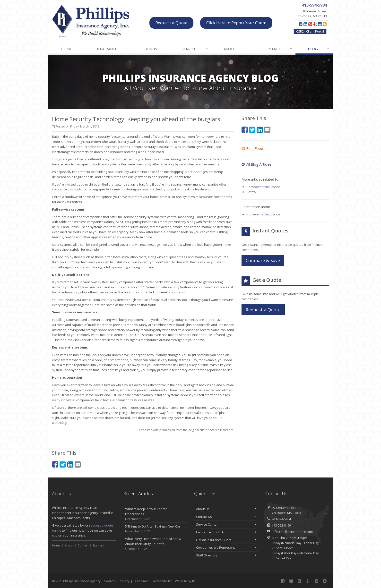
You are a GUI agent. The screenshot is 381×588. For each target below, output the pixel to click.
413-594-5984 (281, 519)
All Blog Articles (257, 164)
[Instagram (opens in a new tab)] (320, 24)
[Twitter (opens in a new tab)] (63, 464)
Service (195, 49)
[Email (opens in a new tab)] (78, 464)
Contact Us (226, 517)
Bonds (151, 49)
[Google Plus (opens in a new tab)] (310, 24)
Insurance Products (226, 532)
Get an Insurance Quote (226, 540)
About (236, 49)
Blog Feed (252, 148)
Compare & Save (263, 260)
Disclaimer (141, 581)
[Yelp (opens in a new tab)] (315, 24)
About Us (226, 509)
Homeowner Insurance (263, 187)
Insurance (113, 49)
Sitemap (98, 545)
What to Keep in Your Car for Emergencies (155, 514)
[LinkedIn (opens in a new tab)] (305, 24)
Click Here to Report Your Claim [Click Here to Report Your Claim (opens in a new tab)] (236, 23)
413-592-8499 (281, 525)
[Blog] (325, 24)
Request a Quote (171, 23)
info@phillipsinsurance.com (292, 532)
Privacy (124, 581)
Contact (278, 49)
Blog (319, 49)
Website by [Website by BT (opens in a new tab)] (186, 581)
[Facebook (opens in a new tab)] (300, 24)
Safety (251, 192)
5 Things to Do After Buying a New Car (155, 529)
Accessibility (162, 581)
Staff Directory (226, 555)
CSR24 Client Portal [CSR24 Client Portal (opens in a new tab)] (310, 31)
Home (66, 49)
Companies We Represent (226, 547)
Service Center (226, 524)
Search (109, 581)
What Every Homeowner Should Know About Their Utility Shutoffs (155, 544)
